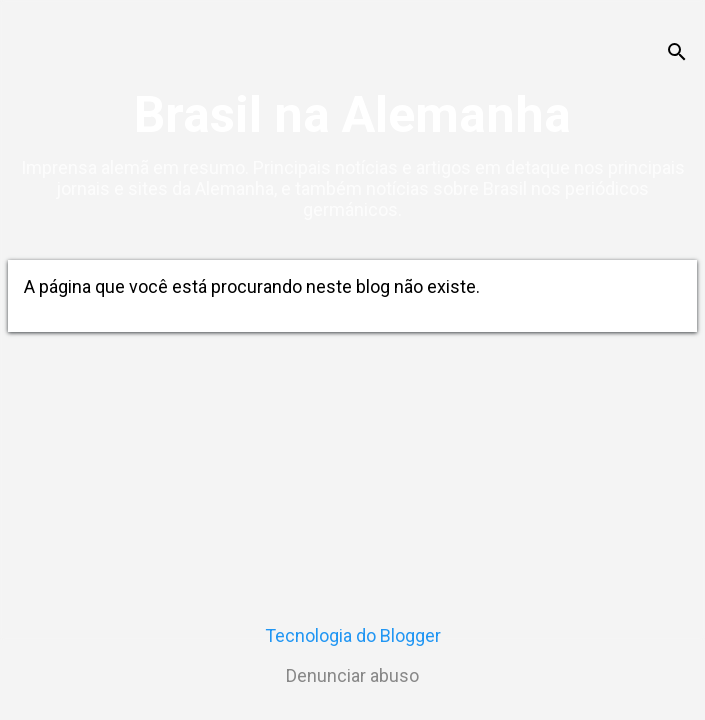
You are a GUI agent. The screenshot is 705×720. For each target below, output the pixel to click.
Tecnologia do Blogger (353, 635)
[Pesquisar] (677, 54)
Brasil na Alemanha (352, 115)
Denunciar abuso (352, 675)
